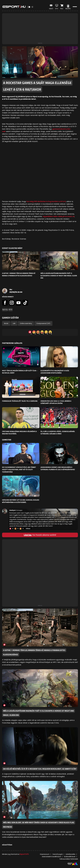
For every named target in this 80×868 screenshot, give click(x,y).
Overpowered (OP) (43, 323)
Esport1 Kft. (24, 854)
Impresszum (45, 854)
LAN (14, 323)
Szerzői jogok (58, 854)
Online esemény (26, 323)
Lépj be (28, 535)
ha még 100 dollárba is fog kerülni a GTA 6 (46, 202)
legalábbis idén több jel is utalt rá (59, 216)
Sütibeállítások (70, 857)
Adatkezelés (70, 854)
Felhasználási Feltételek (69, 859)
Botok (6, 323)
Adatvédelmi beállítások (51, 857)
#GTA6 (10, 310)
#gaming (5, 310)
